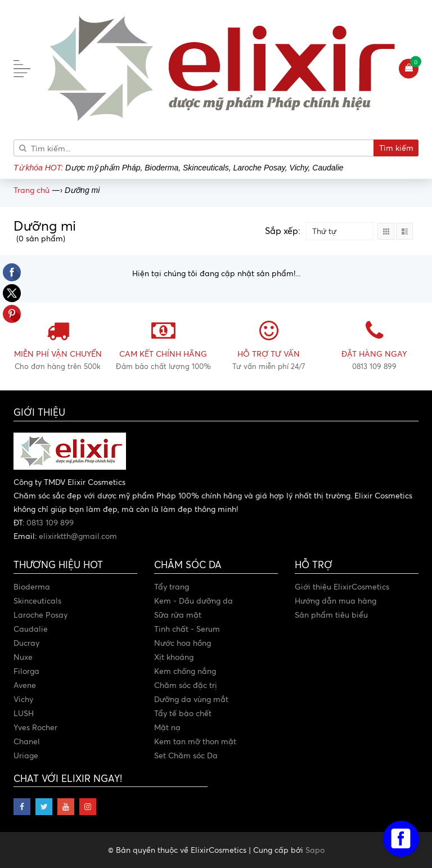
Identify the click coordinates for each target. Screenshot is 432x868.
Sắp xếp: (283, 231)
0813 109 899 (50, 522)
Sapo (315, 850)
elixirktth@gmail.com (78, 536)
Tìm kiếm (396, 148)
